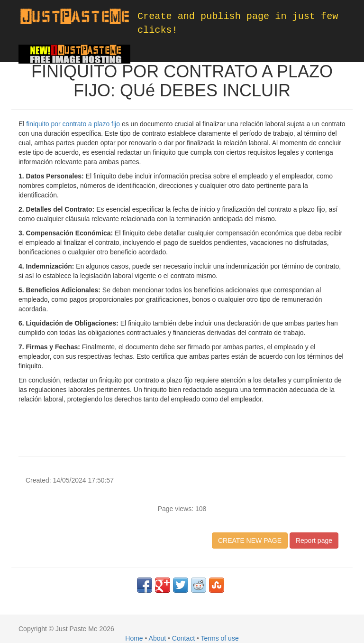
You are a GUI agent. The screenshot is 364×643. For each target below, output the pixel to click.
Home (134, 638)
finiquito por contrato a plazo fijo (73, 124)
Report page (314, 540)
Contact (183, 638)
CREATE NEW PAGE (250, 540)
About (158, 638)
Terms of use (220, 638)
